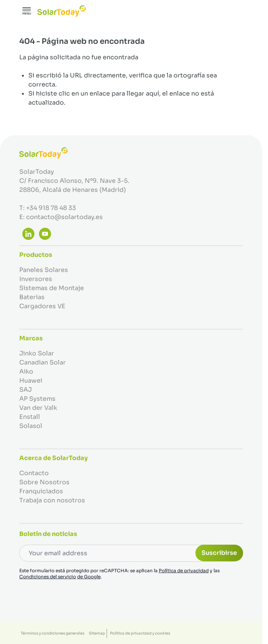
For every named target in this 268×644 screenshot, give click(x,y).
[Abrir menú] (27, 11)
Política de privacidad (184, 571)
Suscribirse (219, 553)
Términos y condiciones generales (53, 633)
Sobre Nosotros (44, 482)
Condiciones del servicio (48, 577)
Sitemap (97, 633)
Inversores (36, 279)
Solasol (31, 426)
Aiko (26, 371)
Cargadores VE (42, 306)
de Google (89, 577)
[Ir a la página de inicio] (62, 11)
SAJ (26, 390)
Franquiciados (41, 491)
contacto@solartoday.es (64, 217)
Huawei (31, 381)
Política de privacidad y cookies (140, 633)
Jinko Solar (37, 353)
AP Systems (37, 399)
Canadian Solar (43, 362)
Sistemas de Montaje (52, 288)
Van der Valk (38, 408)
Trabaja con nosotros (52, 500)
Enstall (30, 417)
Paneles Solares (44, 270)
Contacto (34, 473)
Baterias (32, 297)
